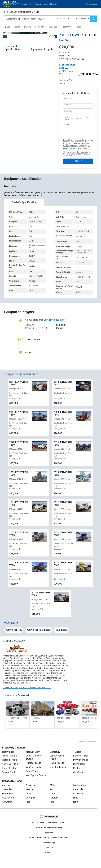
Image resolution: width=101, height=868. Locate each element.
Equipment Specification (12, 48)
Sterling (30, 789)
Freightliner (8, 794)
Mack (52, 794)
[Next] (52, 33)
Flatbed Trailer (81, 756)
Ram (76, 802)
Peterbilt (54, 798)
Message (67, 124)
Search (24, 4)
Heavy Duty (40, 27)
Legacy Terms (48, 833)
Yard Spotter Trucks (36, 775)
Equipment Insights (42, 49)
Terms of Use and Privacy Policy (48, 828)
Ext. (87, 117)
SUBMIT (78, 161)
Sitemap (48, 853)
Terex (52, 802)
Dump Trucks (9, 768)
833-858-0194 (87, 74)
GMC (52, 785)
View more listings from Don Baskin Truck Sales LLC (27, 688)
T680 (79, 27)
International (9, 798)
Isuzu (52, 789)
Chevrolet (7, 789)
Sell (30, 4)
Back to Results (13, 27)
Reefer (77, 768)
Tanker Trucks (9, 772)
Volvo (29, 794)
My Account (93, 4)
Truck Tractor (54, 27)
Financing (37, 4)
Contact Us (49, 848)
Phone (66, 117)
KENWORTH (68, 27)
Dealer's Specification (24, 202)
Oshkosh (30, 785)
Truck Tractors (9, 756)
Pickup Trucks (57, 763)
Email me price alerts (55, 320)
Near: (59, 19)
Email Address (69, 111)
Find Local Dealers (50, 4)
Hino (76, 798)
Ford (28, 802)
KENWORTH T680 (14, 630)
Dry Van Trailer (81, 760)
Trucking (27, 27)
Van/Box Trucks (10, 764)
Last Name (67, 105)
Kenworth (7, 802)
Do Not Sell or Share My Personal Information (49, 838)
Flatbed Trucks (10, 760)
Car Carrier (79, 772)
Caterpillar (31, 798)
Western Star (80, 785)
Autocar (6, 785)
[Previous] (8, 33)
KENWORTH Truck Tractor (39, 630)
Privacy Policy (68, 148)
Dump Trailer (80, 764)
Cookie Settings (48, 843)
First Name (68, 99)
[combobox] (67, 119)
